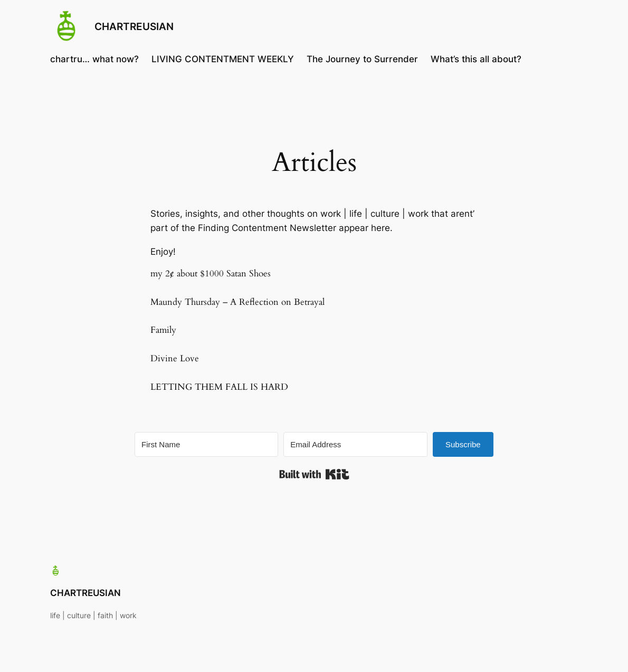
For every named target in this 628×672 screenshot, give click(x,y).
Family (163, 330)
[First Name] (206, 444)
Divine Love (175, 358)
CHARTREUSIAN (134, 27)
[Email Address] (355, 444)
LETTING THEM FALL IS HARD (219, 387)
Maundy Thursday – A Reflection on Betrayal (237, 302)
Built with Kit (314, 474)
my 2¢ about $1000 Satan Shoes (211, 273)
